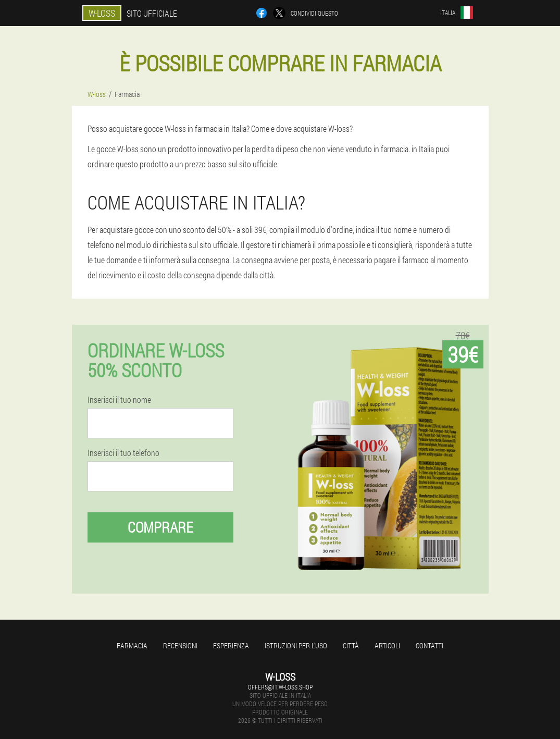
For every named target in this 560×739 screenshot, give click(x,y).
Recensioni (180, 645)
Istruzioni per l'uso (296, 645)
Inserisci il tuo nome (119, 400)
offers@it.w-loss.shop (280, 687)
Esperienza (231, 645)
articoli (387, 645)
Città (351, 645)
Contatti (430, 645)
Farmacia (132, 645)
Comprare (160, 527)
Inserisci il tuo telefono (123, 453)
